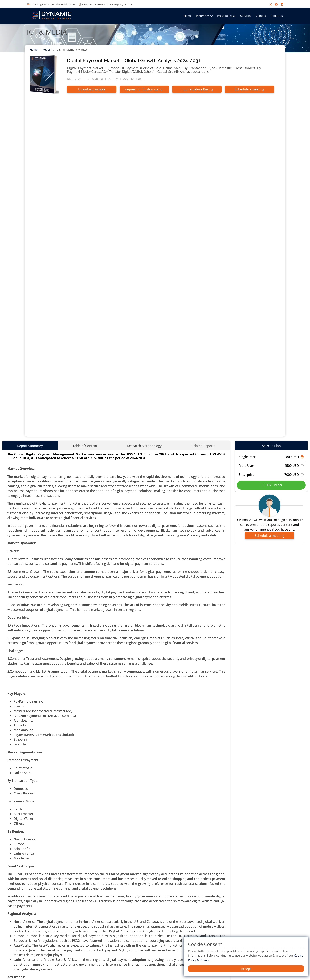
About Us (277, 16)
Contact (261, 16)
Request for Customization (144, 89)
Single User (271, 457)
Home (188, 16)
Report (47, 50)
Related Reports (203, 446)
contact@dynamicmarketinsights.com (53, 4)
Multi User (271, 466)
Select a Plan (271, 446)
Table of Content (85, 446)
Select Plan (271, 485)
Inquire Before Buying (197, 89)
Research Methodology (144, 446)
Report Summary (30, 446)
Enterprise (271, 475)
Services (246, 16)
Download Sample (92, 89)
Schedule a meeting (250, 89)
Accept (246, 969)
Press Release (226, 16)
